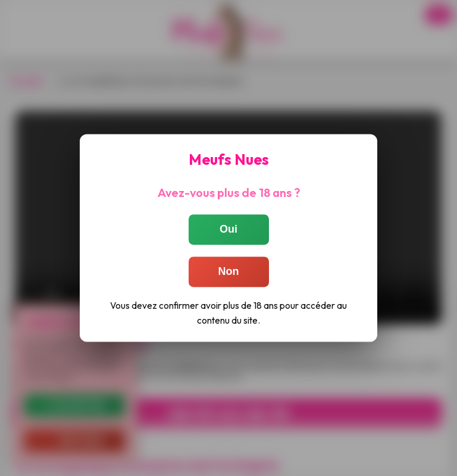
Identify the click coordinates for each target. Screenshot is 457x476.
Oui (228, 229)
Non (229, 271)
